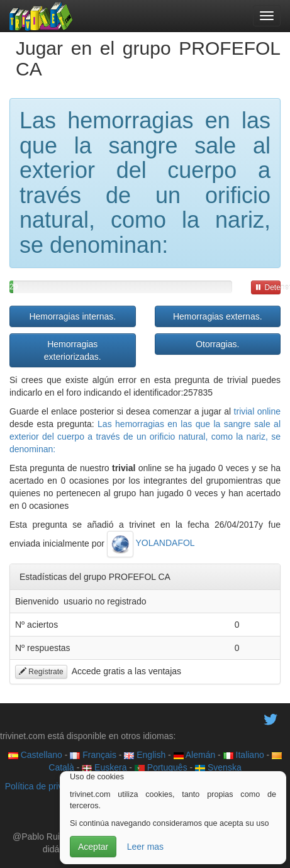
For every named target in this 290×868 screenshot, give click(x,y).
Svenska (218, 767)
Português (161, 767)
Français (93, 755)
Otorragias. (217, 344)
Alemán (195, 755)
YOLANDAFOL (151, 543)
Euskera (104, 767)
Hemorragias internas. (72, 316)
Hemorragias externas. (218, 316)
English (145, 755)
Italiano (244, 755)
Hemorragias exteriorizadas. (73, 350)
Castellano (35, 755)
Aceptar (93, 847)
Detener (268, 287)
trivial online (257, 411)
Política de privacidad (47, 786)
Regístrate (41, 672)
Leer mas (145, 847)
